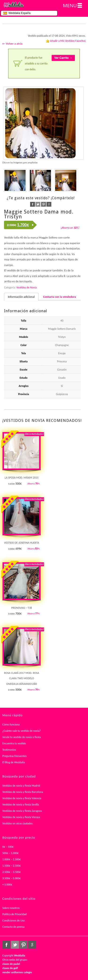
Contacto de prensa (13, 927)
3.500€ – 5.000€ (11, 878)
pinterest (44, 204)
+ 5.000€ (7, 885)
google (49, 204)
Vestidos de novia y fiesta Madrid (21, 786)
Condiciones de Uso (14, 920)
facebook (33, 204)
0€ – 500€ (8, 847)
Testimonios (9, 750)
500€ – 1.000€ (10, 853)
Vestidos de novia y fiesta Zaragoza (22, 811)
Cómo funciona (11, 724)
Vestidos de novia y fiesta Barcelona (23, 792)
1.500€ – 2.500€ (11, 866)
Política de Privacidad (14, 914)
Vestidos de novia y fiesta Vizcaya (21, 817)
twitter (38, 204)
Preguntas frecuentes (14, 756)
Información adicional (21, 297)
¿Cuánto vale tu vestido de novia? (22, 731)
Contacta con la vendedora (60, 297)
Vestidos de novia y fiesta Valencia (22, 798)
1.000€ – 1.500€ (11, 859)
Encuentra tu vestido (14, 743)
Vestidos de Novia (27, 287)
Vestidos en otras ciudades (17, 823)
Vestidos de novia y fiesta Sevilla (21, 805)
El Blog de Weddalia (14, 762)
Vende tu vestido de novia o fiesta (22, 737)
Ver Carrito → (63, 58)
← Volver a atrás (12, 44)
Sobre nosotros (11, 908)
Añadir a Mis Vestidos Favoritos (68, 41)
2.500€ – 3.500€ (11, 872)
